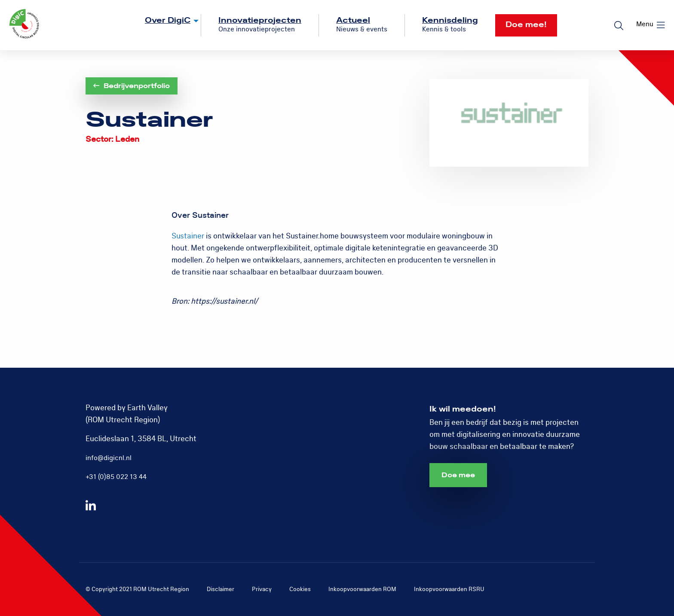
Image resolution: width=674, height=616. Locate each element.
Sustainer (188, 236)
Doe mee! (526, 25)
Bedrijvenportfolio (132, 86)
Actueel (353, 20)
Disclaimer (221, 589)
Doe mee (458, 475)
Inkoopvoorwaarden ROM (362, 589)
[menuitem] (164, 25)
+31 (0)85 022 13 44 (116, 477)
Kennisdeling (450, 20)
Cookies (300, 589)
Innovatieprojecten (260, 20)
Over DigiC (168, 20)
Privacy (262, 589)
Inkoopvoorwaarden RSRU (449, 589)
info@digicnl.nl (109, 458)
